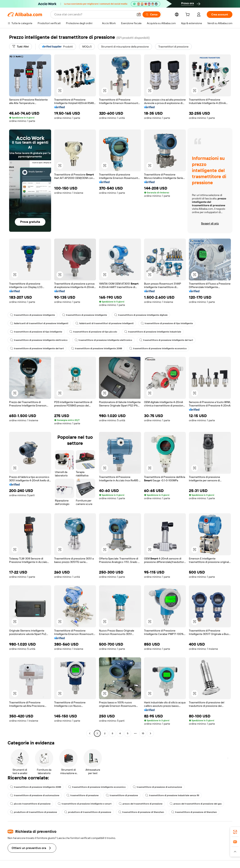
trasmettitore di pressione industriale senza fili (172, 795)
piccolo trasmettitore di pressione (30, 804)
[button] (139, 14)
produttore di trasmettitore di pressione (34, 812)
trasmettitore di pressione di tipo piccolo (93, 332)
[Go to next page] (150, 733)
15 (143, 733)
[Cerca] (152, 14)
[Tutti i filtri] (21, 47)
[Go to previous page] (90, 733)
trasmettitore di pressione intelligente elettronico (39, 340)
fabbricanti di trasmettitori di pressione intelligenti (39, 323)
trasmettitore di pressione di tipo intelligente (167, 323)
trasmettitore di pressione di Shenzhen (141, 812)
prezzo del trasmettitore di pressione (141, 804)
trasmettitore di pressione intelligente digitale (141, 315)
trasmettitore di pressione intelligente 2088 (97, 348)
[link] (235, 832)
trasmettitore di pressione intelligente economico (158, 348)
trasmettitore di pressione (83, 795)
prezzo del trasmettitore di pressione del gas (196, 804)
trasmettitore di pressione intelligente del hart (166, 340)
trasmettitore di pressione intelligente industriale (153, 332)
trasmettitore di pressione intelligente (32, 315)
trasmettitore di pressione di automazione (157, 787)
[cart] (188, 15)
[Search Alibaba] (94, 14)
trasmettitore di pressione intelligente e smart (85, 804)
